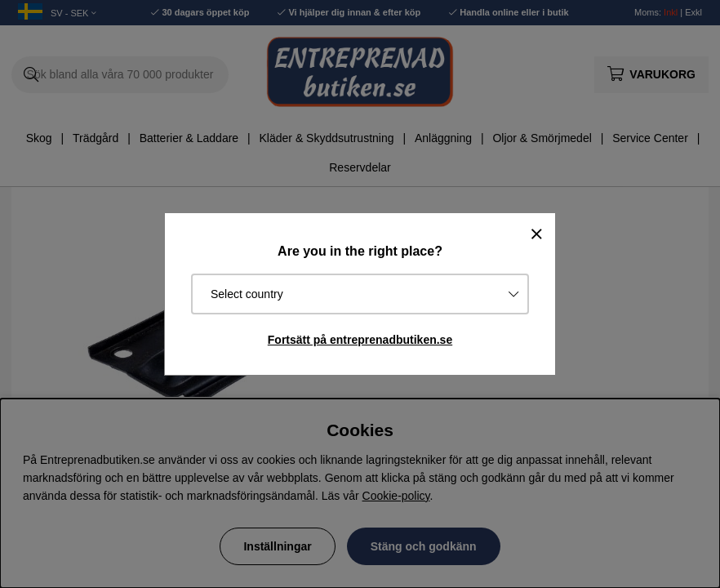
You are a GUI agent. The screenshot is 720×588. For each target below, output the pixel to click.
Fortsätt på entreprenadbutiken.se (360, 340)
